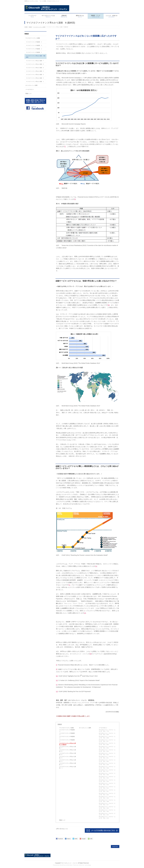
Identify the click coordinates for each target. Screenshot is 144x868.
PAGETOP (115, 845)
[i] (65, 146)
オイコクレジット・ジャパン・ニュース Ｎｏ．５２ (107, 787)
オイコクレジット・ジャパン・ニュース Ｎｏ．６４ (107, 751)
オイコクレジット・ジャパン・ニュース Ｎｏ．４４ (107, 814)
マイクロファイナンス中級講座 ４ (68, 730)
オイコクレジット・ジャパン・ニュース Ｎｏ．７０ (107, 730)
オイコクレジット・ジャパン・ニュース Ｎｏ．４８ (107, 801)
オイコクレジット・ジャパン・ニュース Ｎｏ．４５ (107, 811)
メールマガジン (103, 728)
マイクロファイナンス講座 (39, 27)
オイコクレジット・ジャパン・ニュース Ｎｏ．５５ (107, 777)
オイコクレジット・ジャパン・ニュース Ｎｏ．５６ (107, 774)
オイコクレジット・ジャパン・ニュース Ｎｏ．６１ (107, 757)
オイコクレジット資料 (85, 728)
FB (90, 654)
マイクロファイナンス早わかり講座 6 (68, 751)
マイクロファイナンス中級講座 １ (68, 741)
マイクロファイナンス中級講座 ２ (68, 737)
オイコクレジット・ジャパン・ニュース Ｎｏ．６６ (107, 744)
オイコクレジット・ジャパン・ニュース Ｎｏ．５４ (107, 781)
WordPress (63, 864)
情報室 (30, 27)
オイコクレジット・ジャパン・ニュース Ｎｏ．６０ (107, 761)
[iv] (96, 566)
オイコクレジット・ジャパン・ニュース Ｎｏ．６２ (107, 754)
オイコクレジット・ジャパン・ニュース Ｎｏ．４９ (107, 797)
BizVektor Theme (72, 864)
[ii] (75, 199)
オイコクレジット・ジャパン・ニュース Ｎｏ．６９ (107, 734)
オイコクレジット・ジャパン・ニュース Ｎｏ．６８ (107, 737)
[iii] (109, 305)
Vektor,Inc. (82, 864)
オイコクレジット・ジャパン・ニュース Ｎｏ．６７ (107, 741)
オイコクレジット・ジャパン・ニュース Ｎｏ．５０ (107, 794)
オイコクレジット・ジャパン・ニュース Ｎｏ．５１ (107, 791)
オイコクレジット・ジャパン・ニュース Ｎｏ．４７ (107, 804)
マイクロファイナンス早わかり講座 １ (68, 767)
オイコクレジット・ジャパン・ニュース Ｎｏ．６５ (107, 747)
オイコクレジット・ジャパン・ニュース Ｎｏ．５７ (107, 771)
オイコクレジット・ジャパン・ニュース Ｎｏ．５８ (107, 767)
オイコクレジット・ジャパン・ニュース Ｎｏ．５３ (107, 784)
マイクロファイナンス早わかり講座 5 (68, 754)
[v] (69, 585)
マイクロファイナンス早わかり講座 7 (68, 747)
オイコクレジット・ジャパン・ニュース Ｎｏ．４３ (107, 817)
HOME (26, 27)
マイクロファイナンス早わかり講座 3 (68, 761)
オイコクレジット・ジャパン (70, 862)
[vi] (85, 613)
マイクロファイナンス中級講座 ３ (68, 734)
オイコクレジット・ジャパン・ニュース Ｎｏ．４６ (107, 807)
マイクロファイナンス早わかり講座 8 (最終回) (68, 744)
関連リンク (62, 820)
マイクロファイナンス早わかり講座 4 (68, 757)
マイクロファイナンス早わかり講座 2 (68, 764)
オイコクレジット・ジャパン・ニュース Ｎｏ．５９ (107, 764)
